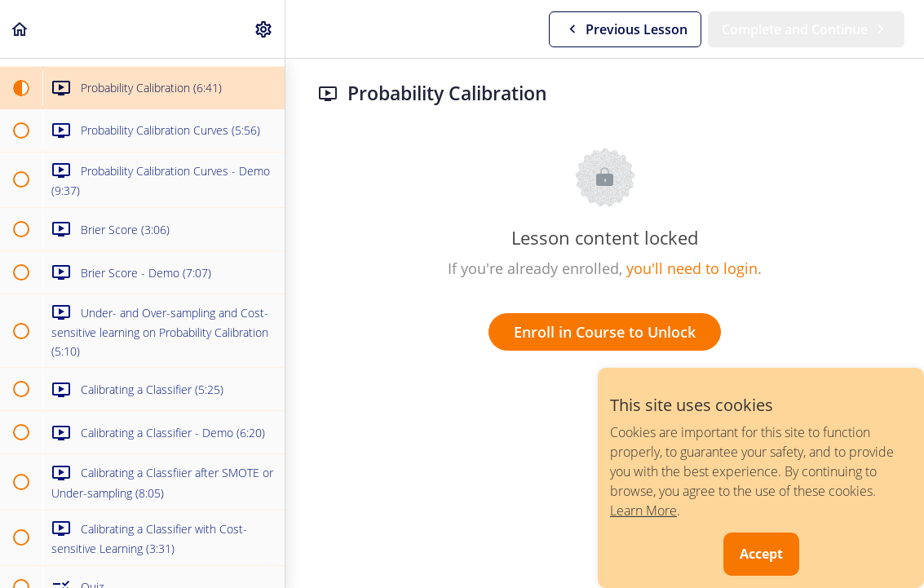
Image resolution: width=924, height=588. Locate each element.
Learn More (643, 511)
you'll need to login (692, 268)
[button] (20, 29)
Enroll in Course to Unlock (605, 332)
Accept (761, 554)
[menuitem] (264, 29)
